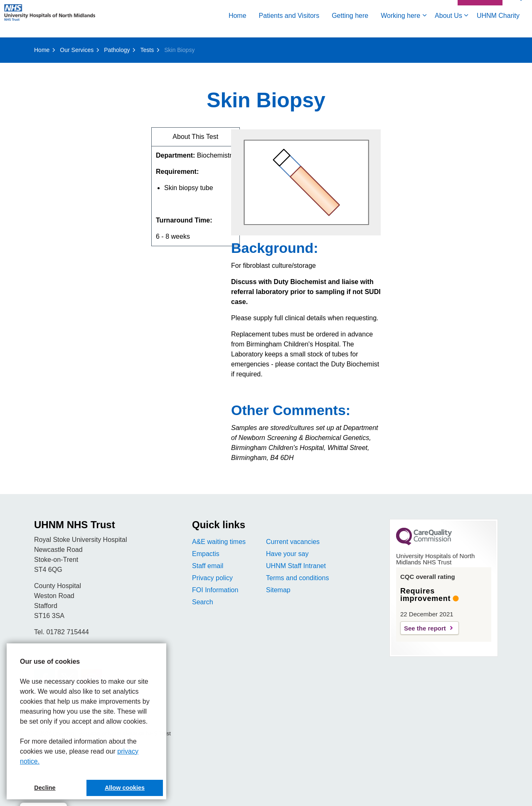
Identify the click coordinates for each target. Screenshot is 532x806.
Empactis (206, 554)
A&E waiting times (219, 542)
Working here (400, 28)
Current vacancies (293, 542)
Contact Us (480, 10)
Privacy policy (212, 578)
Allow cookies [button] (125, 788)
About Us (448, 28)
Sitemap (278, 590)
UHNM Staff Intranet (296, 566)
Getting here (350, 28)
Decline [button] (45, 788)
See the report (425, 628)
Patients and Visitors (289, 28)
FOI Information (215, 590)
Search (203, 602)
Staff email (208, 566)
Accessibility (434, 9)
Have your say (287, 554)
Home (238, 28)
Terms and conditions (297, 578)
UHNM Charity (498, 28)
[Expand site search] (517, 9)
